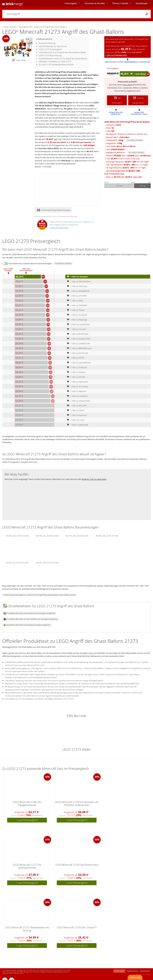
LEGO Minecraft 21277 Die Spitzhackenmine (27, 866)
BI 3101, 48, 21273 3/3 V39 (47, 562)
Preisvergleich (71, 3)
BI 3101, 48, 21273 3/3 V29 (77, 536)
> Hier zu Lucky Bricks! (78, 324)
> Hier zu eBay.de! (76, 391)
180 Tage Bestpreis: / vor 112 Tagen (127, 165)
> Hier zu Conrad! (76, 329)
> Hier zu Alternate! (76, 286)
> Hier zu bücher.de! (77, 353)
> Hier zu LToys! (75, 420)
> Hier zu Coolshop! (77, 396)
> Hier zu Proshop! (76, 315)
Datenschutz (132, 971)
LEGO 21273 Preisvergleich (50, 49)
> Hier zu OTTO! (75, 358)
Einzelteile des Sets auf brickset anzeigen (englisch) (27, 625)
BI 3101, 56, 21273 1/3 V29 (17, 536)
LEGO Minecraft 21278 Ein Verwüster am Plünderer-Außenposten (77, 803)
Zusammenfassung (47, 43)
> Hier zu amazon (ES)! (78, 401)
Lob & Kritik (135, 977)
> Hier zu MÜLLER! (76, 406)
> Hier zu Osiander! (76, 305)
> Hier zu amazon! (77, 277)
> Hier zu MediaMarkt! (78, 291)
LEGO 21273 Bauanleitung (50, 55)
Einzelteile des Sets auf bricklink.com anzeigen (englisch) (29, 613)
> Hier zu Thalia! (75, 310)
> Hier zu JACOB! (75, 377)
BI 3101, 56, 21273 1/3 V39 (107, 536)
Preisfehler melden (63, 263)
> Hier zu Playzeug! (76, 320)
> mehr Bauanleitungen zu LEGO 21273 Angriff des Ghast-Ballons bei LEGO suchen (39, 595)
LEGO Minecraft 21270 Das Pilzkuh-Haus (77, 865)
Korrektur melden (135, 140)
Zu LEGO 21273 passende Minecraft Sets (56, 64)
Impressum (145, 971)
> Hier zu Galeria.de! (77, 425)
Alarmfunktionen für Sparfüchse (53, 46)
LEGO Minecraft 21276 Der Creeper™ (77, 927)
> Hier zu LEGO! (75, 410)
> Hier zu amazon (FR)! (78, 339)
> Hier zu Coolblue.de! (78, 343)
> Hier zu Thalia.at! (76, 367)
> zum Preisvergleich (27, 820)
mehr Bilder (18, 60)
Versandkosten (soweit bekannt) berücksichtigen (30, 263)
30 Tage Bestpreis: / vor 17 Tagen (126, 168)
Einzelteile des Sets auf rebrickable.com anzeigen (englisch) (31, 619)
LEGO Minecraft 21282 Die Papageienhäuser (27, 803)
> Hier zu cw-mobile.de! (78, 363)
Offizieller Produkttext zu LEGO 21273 (55, 62)
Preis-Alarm (128, 85)
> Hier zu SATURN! (76, 296)
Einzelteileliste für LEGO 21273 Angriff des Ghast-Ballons (63, 59)
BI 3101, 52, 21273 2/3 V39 (17, 562)
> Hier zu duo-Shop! (77, 386)
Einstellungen (142, 3)
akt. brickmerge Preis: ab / (122, 172)
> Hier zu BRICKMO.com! (79, 348)
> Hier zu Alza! (74, 300)
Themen (120, 3)
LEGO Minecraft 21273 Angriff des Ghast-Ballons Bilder (62, 52)
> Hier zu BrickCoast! (77, 334)
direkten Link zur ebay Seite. (94, 479)
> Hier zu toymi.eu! (76, 415)
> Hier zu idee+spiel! (77, 382)
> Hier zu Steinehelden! (78, 281)
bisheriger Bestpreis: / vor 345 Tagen (128, 162)
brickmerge (119, 971)
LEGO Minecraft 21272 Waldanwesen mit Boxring (27, 929)
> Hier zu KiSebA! (75, 372)
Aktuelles (95, 3)
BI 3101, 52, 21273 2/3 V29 (47, 536)
